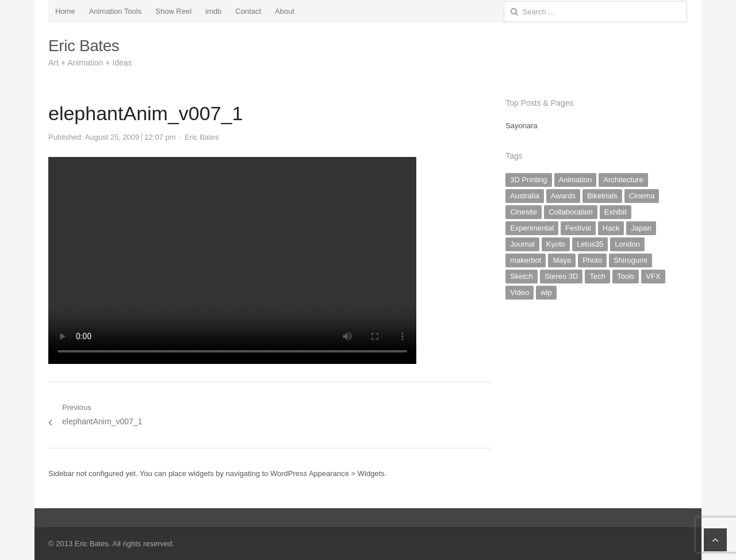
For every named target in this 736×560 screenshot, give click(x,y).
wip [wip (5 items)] (546, 292)
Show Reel (173, 11)
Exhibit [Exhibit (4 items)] (616, 212)
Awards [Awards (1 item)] (563, 196)
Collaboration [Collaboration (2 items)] (571, 212)
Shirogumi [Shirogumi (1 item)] (630, 260)
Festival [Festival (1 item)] (578, 228)
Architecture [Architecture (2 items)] (623, 180)
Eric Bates (84, 46)
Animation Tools (116, 11)
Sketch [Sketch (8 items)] (522, 276)
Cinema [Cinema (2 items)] (642, 196)
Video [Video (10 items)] (520, 292)
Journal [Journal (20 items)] (522, 244)
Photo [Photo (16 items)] (592, 260)
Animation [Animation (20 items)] (576, 180)
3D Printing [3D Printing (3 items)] (528, 180)
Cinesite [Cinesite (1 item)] (524, 212)
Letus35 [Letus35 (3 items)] (590, 244)
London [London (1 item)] (627, 244)
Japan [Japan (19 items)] (641, 228)
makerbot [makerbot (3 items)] (526, 260)
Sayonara (522, 126)
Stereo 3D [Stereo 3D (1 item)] (561, 276)
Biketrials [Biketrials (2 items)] (602, 196)
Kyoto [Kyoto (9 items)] (556, 244)
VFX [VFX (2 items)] (653, 276)
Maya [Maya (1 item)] (562, 260)
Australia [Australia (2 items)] (525, 196)
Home (65, 11)
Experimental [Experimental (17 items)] (532, 228)
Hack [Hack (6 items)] (611, 228)
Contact (248, 11)
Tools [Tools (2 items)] (626, 276)
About (285, 11)
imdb (213, 11)
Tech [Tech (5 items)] (597, 276)
